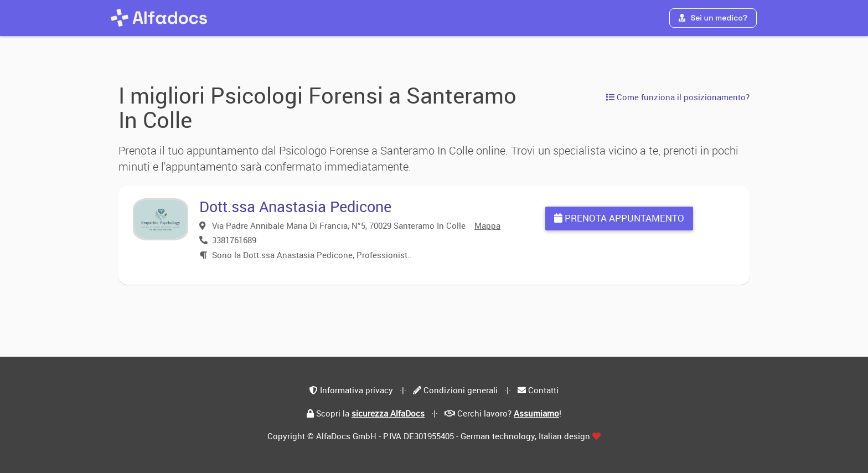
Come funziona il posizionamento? (678, 97)
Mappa (487, 225)
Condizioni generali (461, 390)
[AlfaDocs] (159, 18)
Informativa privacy (356, 390)
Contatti (543, 390)
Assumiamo (536, 413)
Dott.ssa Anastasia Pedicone (295, 206)
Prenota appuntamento (619, 218)
